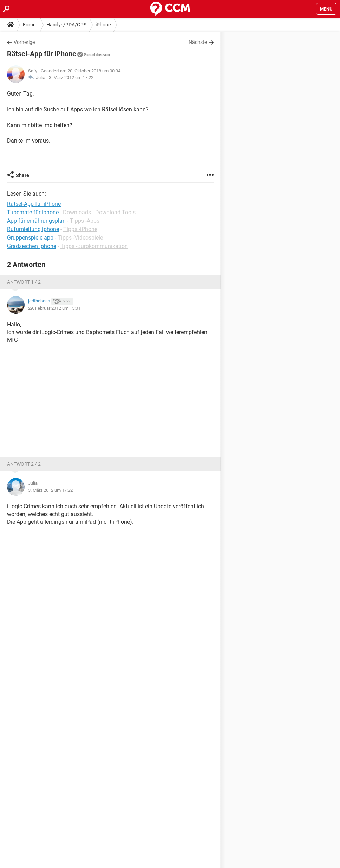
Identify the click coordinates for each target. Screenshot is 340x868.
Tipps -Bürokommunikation (94, 246)
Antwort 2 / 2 (24, 464)
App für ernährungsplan (36, 221)
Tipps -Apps (85, 221)
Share (22, 175)
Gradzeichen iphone (32, 246)
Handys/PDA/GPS (66, 25)
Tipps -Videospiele (80, 238)
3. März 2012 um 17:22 (71, 77)
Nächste (198, 42)
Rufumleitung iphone (33, 229)
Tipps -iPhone (80, 229)
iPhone (103, 25)
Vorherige (24, 42)
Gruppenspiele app (30, 238)
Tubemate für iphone (33, 212)
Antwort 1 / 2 (24, 282)
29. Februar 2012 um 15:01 (54, 308)
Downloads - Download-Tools (99, 212)
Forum (30, 25)
